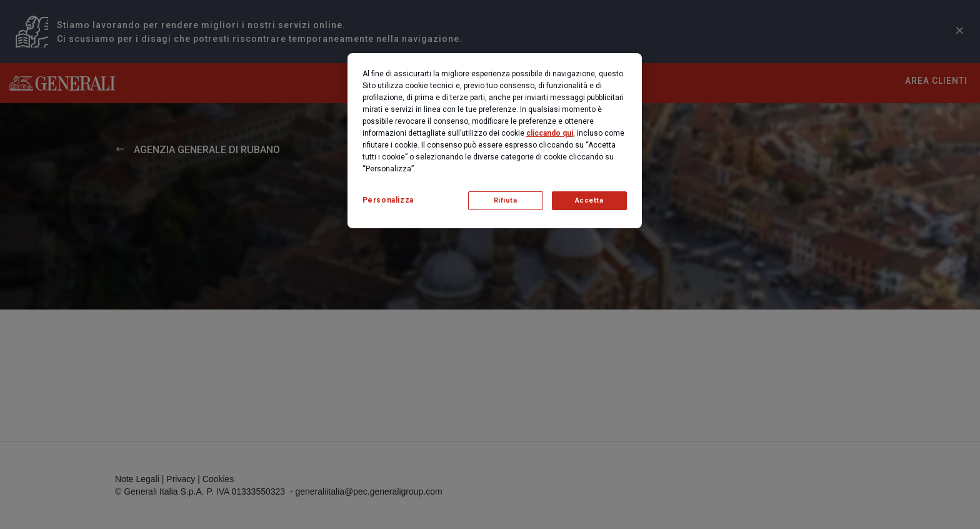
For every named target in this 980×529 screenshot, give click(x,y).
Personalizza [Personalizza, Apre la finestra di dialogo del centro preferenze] (388, 200)
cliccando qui (550, 133)
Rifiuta (506, 200)
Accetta (589, 200)
